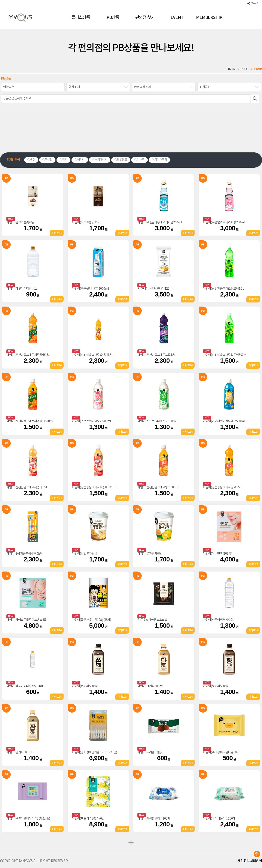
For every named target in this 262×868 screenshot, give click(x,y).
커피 (63, 160)
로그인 (253, 3)
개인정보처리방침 (250, 861)
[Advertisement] (131, 129)
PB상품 (113, 18)
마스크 (139, 160)
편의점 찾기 (145, 18)
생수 (31, 160)
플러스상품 (81, 18)
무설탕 (47, 160)
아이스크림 (159, 160)
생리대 (80, 160)
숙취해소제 (100, 160)
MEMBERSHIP (209, 18)
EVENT (177, 18)
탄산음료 (121, 160)
